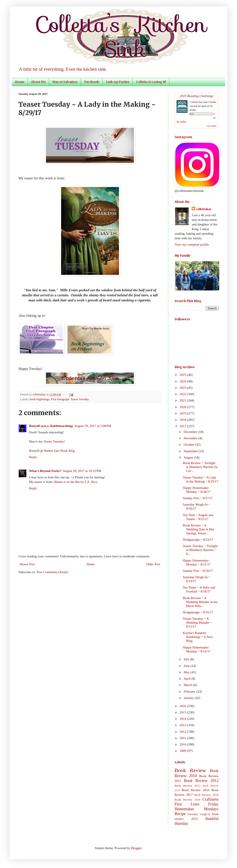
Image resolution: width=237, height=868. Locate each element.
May (187, 672)
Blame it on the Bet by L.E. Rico (76, 482)
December (191, 432)
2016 (183, 706)
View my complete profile (192, 245)
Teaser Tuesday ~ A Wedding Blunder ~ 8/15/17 (198, 623)
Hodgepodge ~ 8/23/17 (198, 540)
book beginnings (40, 399)
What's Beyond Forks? (45, 471)
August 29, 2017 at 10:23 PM (82, 471)
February (190, 692)
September (191, 451)
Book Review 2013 (188, 786)
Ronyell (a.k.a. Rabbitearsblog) (51, 426)
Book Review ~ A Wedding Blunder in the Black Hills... (200, 602)
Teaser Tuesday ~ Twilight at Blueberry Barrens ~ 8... (200, 550)
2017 (183, 426)
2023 (183, 388)
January (189, 698)
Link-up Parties (118, 82)
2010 (183, 744)
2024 (183, 381)
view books (211, 126)
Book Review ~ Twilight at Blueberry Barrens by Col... (200, 467)
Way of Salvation (65, 82)
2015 (183, 712)
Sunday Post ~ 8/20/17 (198, 571)
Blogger (136, 848)
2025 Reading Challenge (197, 96)
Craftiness (211, 799)
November (191, 438)
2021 (183, 400)
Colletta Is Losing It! (151, 82)
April (187, 679)
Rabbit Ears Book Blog (60, 451)
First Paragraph (60, 399)
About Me (38, 82)
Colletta (194, 102)
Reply (33, 457)
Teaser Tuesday (80, 399)
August (189, 457)
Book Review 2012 (201, 781)
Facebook (92, 82)
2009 (183, 751)
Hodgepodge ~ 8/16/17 (198, 612)
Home (20, 82)
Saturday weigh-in (199, 814)
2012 (183, 732)
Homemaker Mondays (197, 809)
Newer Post (27, 564)
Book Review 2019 (187, 800)
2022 (183, 394)
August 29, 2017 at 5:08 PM (93, 426)
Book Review (190, 770)
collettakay (39, 394)
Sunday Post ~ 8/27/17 (198, 498)
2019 (183, 413)
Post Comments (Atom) (52, 572)
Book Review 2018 (206, 795)
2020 (183, 407)
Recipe (180, 814)
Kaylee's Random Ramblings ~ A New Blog (198, 637)
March (188, 685)
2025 (183, 375)
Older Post (153, 564)
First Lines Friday (197, 804)
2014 (183, 719)
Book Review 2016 (195, 790)
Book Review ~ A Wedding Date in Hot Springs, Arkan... (199, 529)
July (187, 659)
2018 (183, 420)
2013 (183, 725)
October (189, 445)
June (187, 666)
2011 (183, 738)
